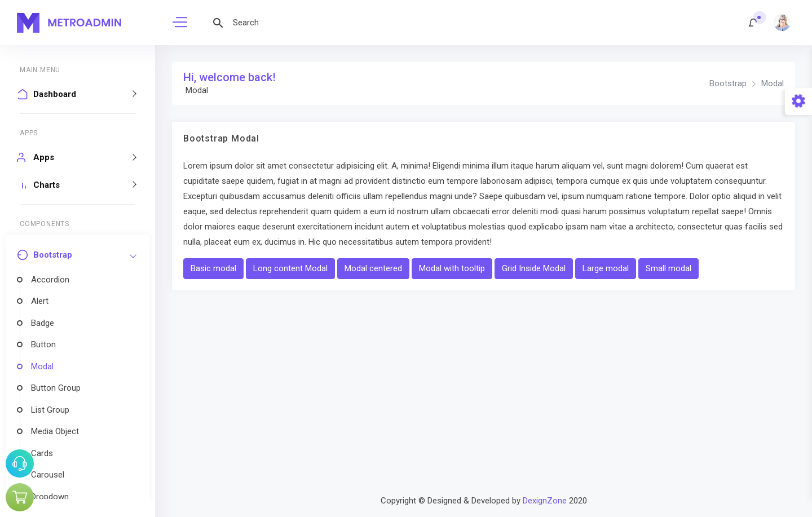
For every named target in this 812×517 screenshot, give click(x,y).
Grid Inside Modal (534, 268)
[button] (753, 23)
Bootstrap (728, 83)
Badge (43, 323)
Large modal (606, 268)
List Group (50, 410)
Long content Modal (290, 268)
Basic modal (213, 268)
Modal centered (373, 268)
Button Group (56, 388)
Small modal (668, 268)
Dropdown (50, 497)
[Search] (310, 23)
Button (43, 344)
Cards (42, 453)
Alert (40, 301)
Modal (42, 366)
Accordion (50, 280)
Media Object (55, 431)
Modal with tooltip (452, 268)
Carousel (48, 475)
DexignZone (545, 501)
